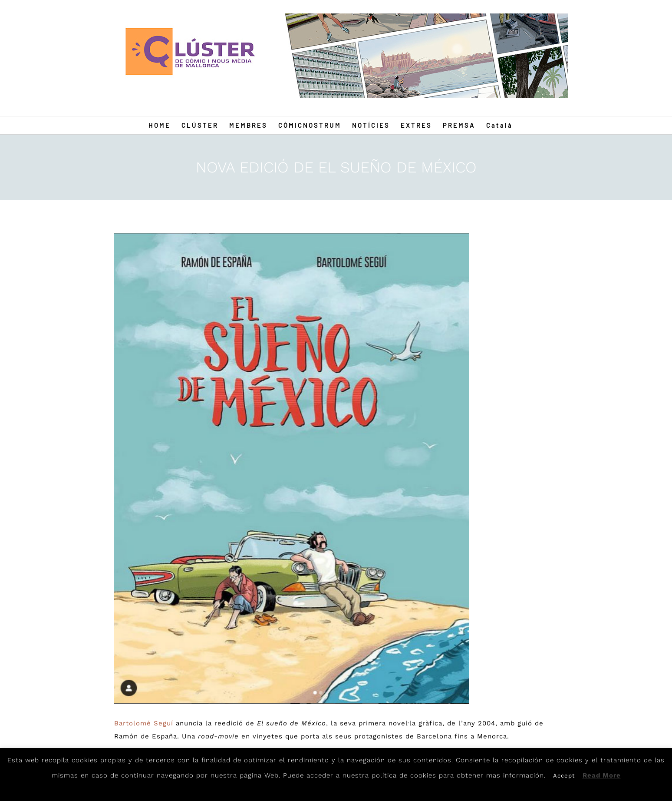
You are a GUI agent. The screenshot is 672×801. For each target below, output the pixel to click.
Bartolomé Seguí (144, 723)
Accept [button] (564, 776)
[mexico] (292, 468)
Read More (602, 775)
